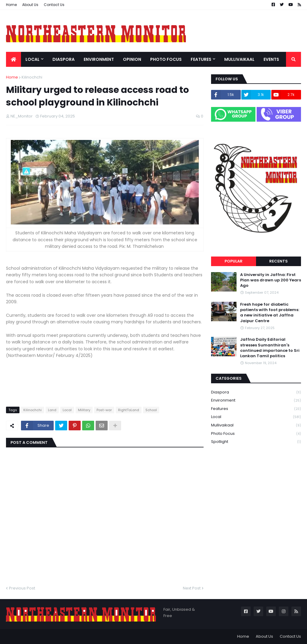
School (151, 410)
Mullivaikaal (256, 425)
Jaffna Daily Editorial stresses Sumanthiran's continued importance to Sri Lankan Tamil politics (270, 348)
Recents (279, 261)
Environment (256, 401)
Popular (234, 261)
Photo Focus (256, 434)
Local (67, 410)
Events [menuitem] (271, 59)
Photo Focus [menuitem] (166, 59)
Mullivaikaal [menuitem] (239, 59)
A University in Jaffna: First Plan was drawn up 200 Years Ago (271, 280)
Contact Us (54, 5)
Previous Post (22, 588)
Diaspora (256, 392)
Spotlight (256, 442)
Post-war (104, 410)
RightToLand (129, 410)
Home (11, 5)
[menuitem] (13, 59)
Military (84, 410)
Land (52, 410)
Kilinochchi (32, 77)
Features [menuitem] (201, 59)
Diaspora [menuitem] (64, 59)
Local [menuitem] (33, 59)
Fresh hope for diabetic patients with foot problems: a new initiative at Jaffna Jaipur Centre (270, 313)
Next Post (192, 588)
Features (256, 409)
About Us (30, 5)
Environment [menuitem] (99, 59)
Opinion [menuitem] (132, 59)
